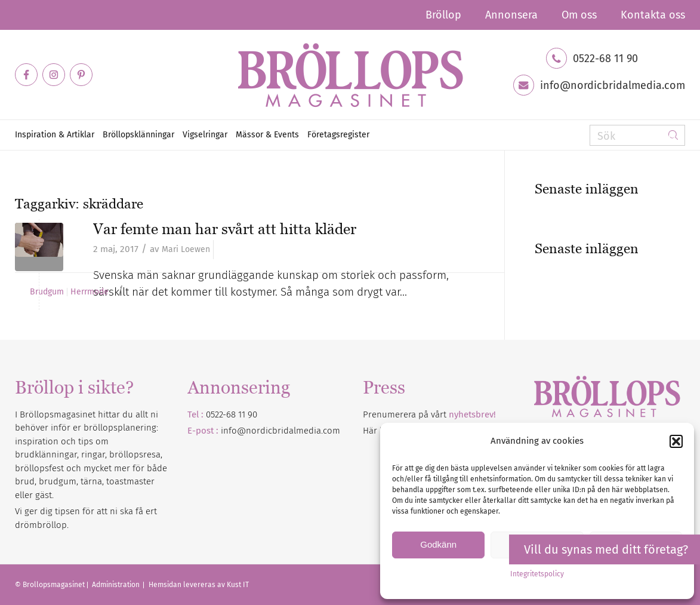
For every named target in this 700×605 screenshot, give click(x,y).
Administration (117, 585)
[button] (676, 441)
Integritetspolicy (537, 574)
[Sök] (637, 135)
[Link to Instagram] (54, 75)
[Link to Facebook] (26, 75)
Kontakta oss (653, 15)
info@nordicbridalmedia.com (613, 85)
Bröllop (443, 15)
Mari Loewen (186, 249)
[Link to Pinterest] (81, 75)
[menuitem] (443, 15)
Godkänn (438, 544)
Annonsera (511, 15)
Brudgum (47, 292)
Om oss (579, 15)
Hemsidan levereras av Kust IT (199, 585)
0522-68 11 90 (605, 59)
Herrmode (90, 292)
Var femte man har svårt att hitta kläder (225, 229)
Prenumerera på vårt (429, 414)
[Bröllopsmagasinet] (350, 75)
